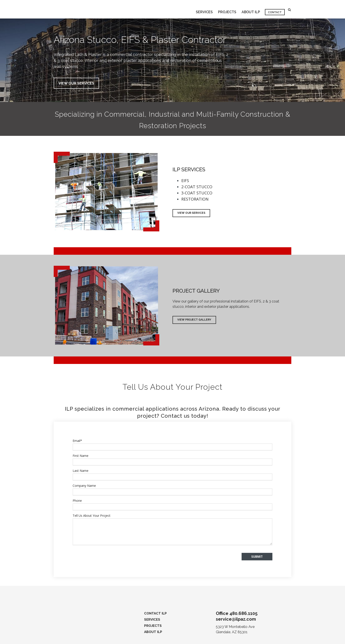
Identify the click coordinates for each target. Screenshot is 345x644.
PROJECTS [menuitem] (227, 9)
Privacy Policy (79, 638)
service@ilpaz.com (236, 606)
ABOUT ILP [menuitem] (251, 9)
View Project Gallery (194, 320)
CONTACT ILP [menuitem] (155, 600)
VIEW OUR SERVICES (76, 83)
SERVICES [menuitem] (204, 9)
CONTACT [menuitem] (275, 9)
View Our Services (191, 213)
